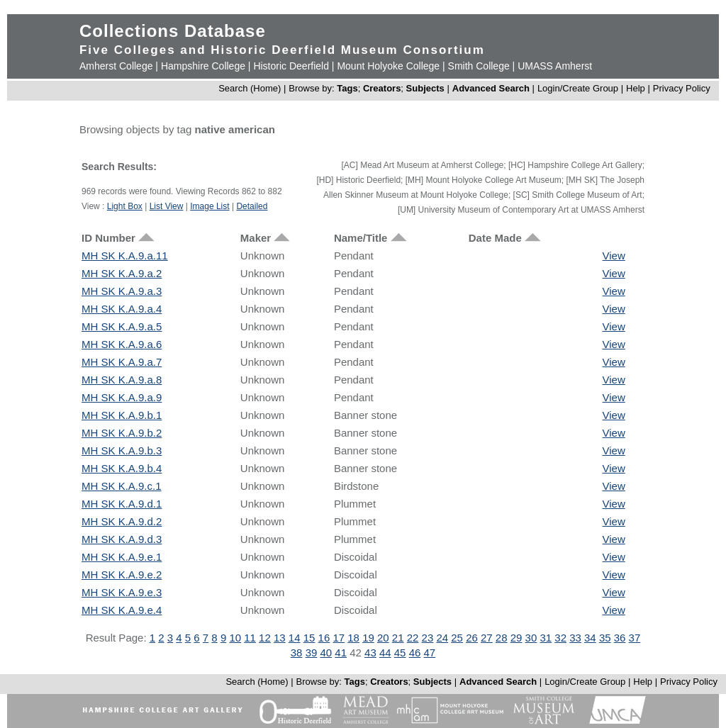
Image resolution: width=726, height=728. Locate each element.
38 (297, 653)
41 (341, 653)
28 (502, 638)
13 (280, 638)
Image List (210, 206)
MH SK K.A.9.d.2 (122, 521)
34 (590, 638)
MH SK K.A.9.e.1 (122, 557)
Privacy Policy (682, 88)
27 (487, 638)
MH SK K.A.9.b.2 (122, 433)
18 (353, 638)
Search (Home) (250, 88)
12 (265, 638)
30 (531, 638)
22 (413, 638)
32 (560, 638)
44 (385, 653)
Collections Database (173, 31)
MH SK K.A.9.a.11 (125, 256)
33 (575, 638)
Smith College (479, 66)
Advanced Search (491, 88)
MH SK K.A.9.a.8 (122, 380)
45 (400, 653)
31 (546, 638)
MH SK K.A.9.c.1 (122, 486)
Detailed (252, 206)
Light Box (125, 206)
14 (295, 638)
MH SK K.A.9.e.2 (122, 575)
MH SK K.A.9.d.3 (122, 539)
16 (324, 638)
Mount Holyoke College (388, 66)
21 (398, 638)
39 (312, 653)
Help (636, 88)
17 (339, 638)
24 (442, 638)
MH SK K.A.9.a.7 (122, 362)
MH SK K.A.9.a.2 (122, 273)
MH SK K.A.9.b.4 (122, 468)
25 (457, 638)
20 (383, 638)
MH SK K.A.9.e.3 (122, 592)
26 (472, 638)
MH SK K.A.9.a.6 (122, 344)
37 (635, 638)
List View (167, 206)
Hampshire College (203, 66)
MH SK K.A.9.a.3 (122, 291)
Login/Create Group (579, 88)
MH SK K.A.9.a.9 (122, 397)
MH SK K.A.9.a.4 (122, 309)
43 (370, 653)
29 (516, 638)
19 (368, 638)
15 (309, 638)
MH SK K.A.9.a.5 (122, 326)
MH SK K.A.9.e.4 (122, 610)
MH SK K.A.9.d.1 (122, 504)
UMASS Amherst (555, 66)
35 (605, 638)
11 (250, 638)
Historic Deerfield (291, 66)
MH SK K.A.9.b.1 (122, 415)
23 (428, 638)
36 (620, 638)
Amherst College (116, 66)
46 (415, 653)
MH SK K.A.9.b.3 (122, 450)
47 (430, 653)
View (614, 256)
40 (326, 653)
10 (235, 638)
